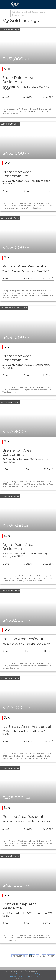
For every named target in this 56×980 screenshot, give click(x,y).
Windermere (46, 971)
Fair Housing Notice (38, 976)
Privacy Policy (34, 974)
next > (51, 956)
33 (44, 956)
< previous (18, 956)
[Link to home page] (15, 4)
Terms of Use (21, 974)
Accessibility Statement (20, 976)
